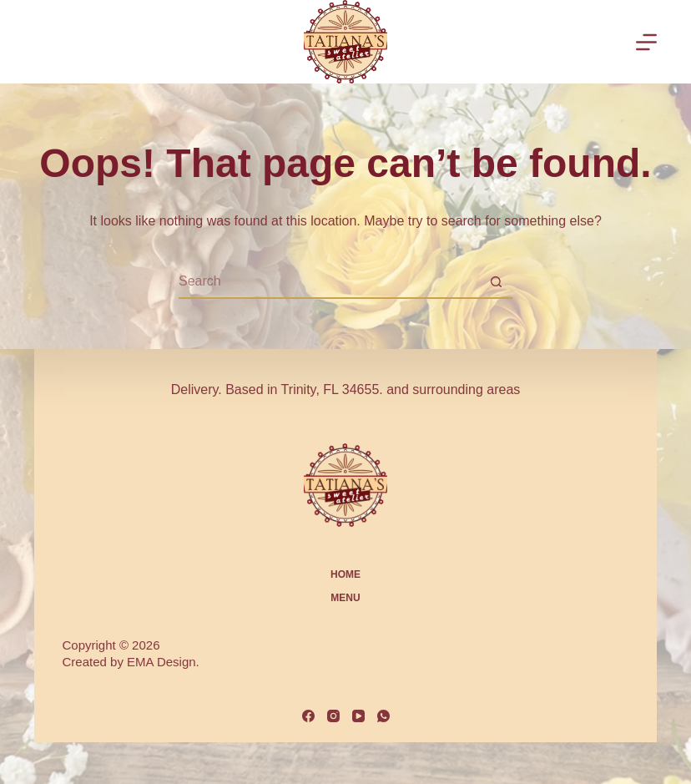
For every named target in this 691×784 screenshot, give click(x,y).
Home (345, 574)
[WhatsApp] (383, 716)
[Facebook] (308, 716)
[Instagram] (333, 716)
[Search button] (496, 282)
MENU (345, 598)
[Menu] (646, 42)
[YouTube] (358, 716)
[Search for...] (329, 282)
